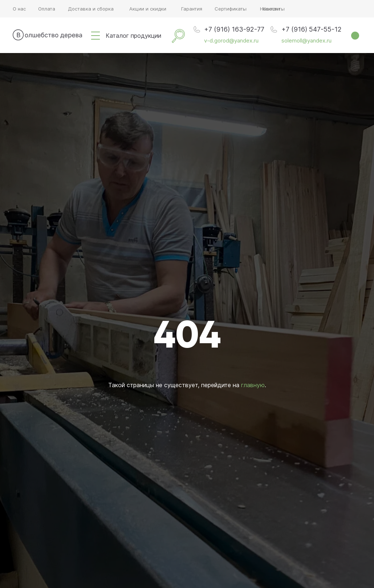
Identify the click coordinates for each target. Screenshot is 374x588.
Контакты (274, 9)
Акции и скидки (148, 9)
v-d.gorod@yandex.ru (231, 40)
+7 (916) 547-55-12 (312, 29)
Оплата (47, 9)
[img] (95, 36)
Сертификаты (231, 9)
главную (253, 385)
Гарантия (192, 9)
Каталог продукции (133, 36)
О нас (19, 9)
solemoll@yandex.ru (306, 40)
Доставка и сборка (91, 9)
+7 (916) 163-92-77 (234, 29)
